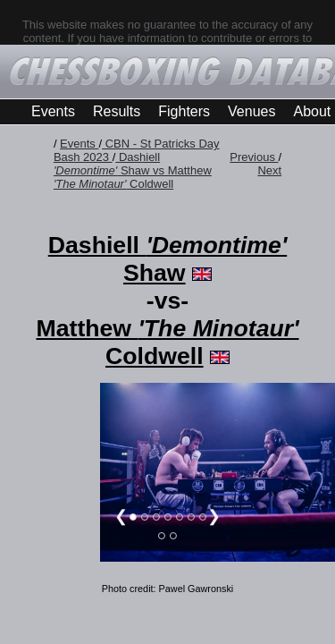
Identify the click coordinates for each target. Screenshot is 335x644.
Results (117, 111)
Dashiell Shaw (167, 259)
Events (53, 111)
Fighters (184, 111)
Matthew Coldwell (167, 342)
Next (269, 170)
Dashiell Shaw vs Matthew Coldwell (133, 170)
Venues (251, 111)
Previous (254, 157)
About (312, 111)
